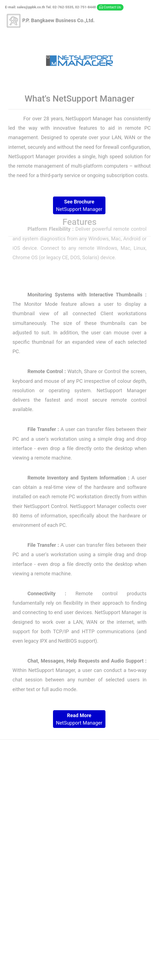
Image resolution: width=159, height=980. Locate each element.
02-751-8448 (131, 843)
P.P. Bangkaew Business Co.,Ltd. (51, 21)
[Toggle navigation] (79, 36)
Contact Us (110, 7)
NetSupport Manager (79, 205)
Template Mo (132, 967)
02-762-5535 (101, 843)
